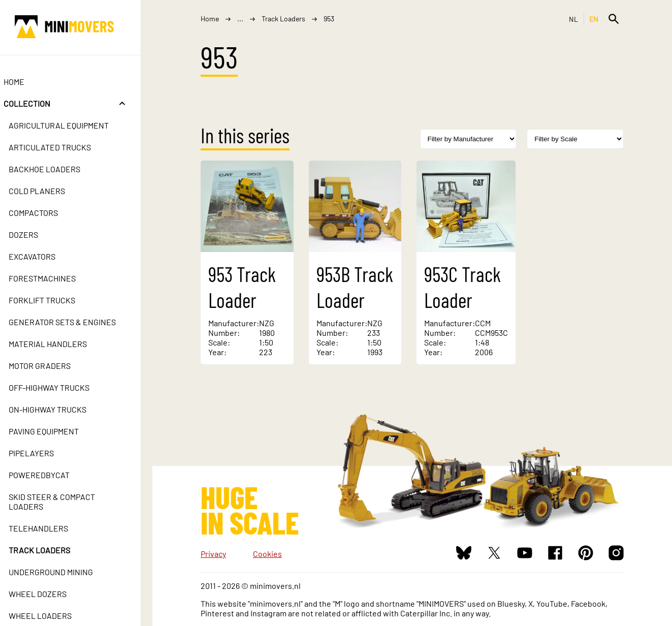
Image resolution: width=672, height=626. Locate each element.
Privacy (213, 554)
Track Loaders (51, 550)
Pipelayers (43, 453)
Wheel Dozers (49, 594)
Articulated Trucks (61, 147)
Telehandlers (50, 528)
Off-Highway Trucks (61, 387)
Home (26, 82)
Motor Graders (51, 366)
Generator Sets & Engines (74, 322)
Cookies (267, 554)
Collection (39, 103)
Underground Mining (62, 572)
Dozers (35, 234)
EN (594, 19)
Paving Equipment (55, 431)
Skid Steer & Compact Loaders (63, 502)
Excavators (44, 256)
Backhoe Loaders (56, 169)
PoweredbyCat (51, 475)
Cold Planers (49, 191)
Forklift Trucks (54, 300)
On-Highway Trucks (59, 409)
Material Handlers (59, 344)
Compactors (45, 213)
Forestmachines (54, 278)
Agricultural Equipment (70, 125)
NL (574, 19)
